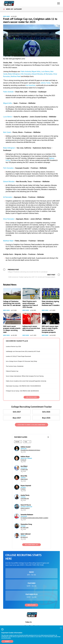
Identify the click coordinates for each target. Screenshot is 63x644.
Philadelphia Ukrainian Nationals (30, 450)
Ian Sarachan (31, 85)
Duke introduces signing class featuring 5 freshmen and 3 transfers (51, 303)
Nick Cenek (7, 132)
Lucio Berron (45, 72)
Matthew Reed (16, 76)
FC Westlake (24, 470)
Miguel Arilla (36, 72)
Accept (7, 641)
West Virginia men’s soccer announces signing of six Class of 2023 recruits (30, 304)
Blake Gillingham (14, 74)
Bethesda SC (24, 537)
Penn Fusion (24, 479)
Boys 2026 (46, 418)
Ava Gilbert (24, 466)
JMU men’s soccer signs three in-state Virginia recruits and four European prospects (50, 329)
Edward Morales (37, 74)
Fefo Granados (26, 74)
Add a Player (31, 605)
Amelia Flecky (25, 495)
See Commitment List (32, 545)
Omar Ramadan (9, 219)
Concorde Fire (25, 499)
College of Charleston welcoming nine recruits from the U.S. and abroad (12, 303)
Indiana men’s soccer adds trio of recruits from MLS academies (31, 328)
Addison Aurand (25, 447)
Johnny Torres (45, 83)
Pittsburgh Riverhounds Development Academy (34, 518)
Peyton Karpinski (26, 486)
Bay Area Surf (25, 528)
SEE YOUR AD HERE (32, 397)
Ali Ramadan (48, 74)
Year (26, 442)
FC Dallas (23, 460)
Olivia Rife (24, 476)
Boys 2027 (17, 418)
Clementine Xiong (26, 524)
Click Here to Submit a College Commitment (31, 425)
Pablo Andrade (26, 72)
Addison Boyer (25, 457)
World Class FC (25, 508)
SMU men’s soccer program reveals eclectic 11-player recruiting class (12, 329)
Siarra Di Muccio (26, 505)
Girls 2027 (17, 412)
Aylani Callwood (26, 534)
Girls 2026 (46, 412)
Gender (17, 442)
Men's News (6, 16)
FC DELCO (23, 489)
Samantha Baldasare (27, 515)
